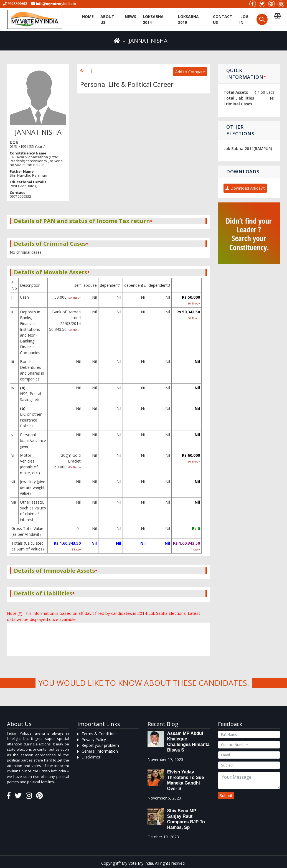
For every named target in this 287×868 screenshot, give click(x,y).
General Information (100, 751)
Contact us (223, 19)
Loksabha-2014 (154, 19)
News (130, 17)
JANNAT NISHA (148, 41)
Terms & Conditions (100, 734)
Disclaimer (91, 757)
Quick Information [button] (246, 74)
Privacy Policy (94, 739)
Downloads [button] (243, 172)
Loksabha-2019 (189, 19)
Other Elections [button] (240, 130)
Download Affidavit (245, 188)
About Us (107, 19)
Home (88, 17)
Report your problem (100, 745)
